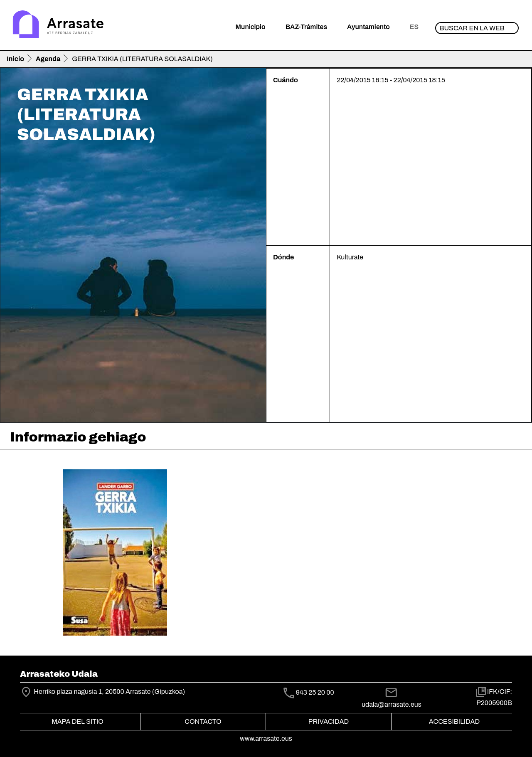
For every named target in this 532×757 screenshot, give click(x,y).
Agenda (48, 59)
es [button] (414, 27)
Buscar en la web (472, 28)
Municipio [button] (251, 27)
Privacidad (329, 721)
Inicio (15, 59)
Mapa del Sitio (78, 721)
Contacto (203, 721)
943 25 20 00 (315, 692)
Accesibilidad (454, 721)
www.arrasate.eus (266, 739)
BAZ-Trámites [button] (306, 27)
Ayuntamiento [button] (368, 27)
